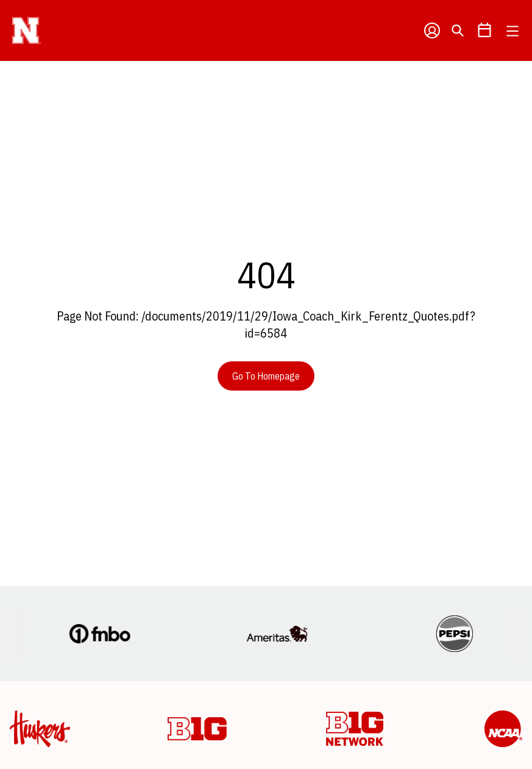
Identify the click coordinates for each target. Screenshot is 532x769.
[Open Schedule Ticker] (484, 30)
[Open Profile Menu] (432, 30)
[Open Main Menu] (512, 31)
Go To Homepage (266, 376)
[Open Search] (458, 30)
